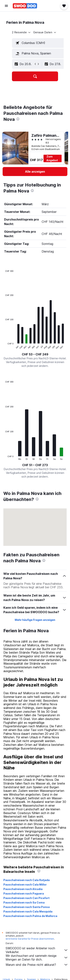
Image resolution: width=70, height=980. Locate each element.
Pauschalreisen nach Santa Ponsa (27, 907)
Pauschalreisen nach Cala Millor (25, 885)
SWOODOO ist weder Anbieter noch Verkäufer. (37, 950)
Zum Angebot (52, 158)
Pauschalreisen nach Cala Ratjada (27, 880)
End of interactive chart (3, 346)
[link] (35, 172)
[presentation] (18, 119)
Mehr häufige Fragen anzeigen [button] (35, 620)
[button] (6, 6)
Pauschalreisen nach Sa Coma (24, 902)
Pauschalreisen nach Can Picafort (26, 898)
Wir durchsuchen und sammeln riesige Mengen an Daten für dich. (37, 958)
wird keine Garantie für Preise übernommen (30, 939)
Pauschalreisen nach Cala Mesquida (28, 911)
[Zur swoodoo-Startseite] (25, 6)
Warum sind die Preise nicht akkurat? (37, 965)
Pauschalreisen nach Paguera (24, 893)
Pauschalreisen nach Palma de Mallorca (30, 916)
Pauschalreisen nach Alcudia (23, 889)
